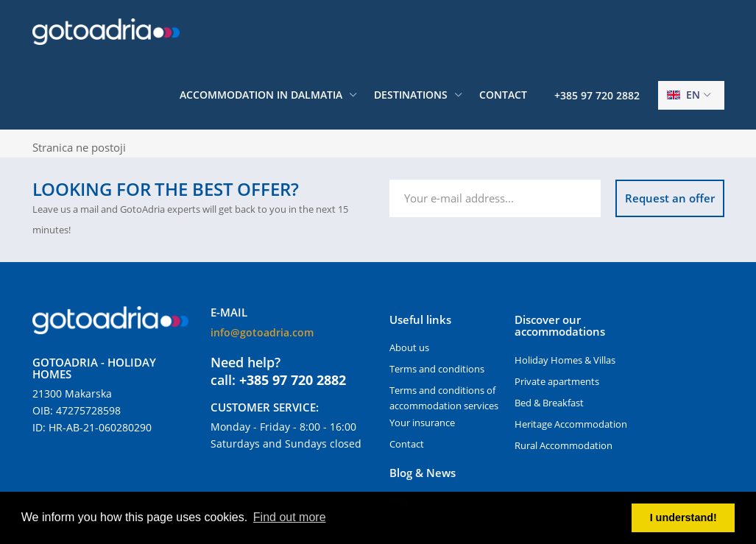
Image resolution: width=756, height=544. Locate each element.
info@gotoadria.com (262, 332)
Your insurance (422, 423)
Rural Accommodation (564, 445)
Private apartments (557, 381)
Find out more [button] (290, 517)
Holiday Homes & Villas (565, 360)
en (683, 95)
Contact (503, 95)
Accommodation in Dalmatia (261, 95)
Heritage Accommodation (571, 424)
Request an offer (670, 198)
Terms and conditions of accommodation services (444, 398)
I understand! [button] (683, 517)
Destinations (411, 95)
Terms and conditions (437, 369)
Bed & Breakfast (549, 403)
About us (409, 347)
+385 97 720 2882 (597, 95)
